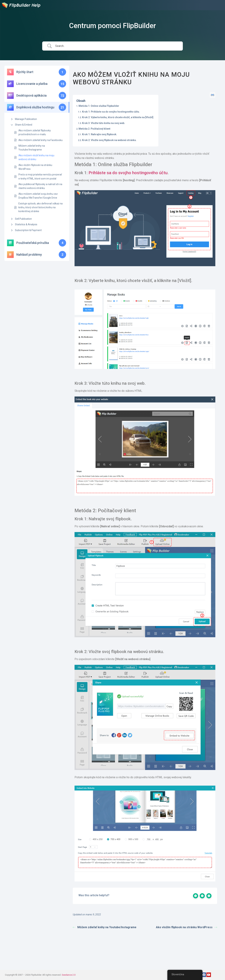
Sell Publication (23, 219)
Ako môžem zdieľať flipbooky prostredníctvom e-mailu (35, 132)
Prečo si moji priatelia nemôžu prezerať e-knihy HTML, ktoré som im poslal (40, 176)
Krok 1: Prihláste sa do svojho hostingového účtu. (111, 112)
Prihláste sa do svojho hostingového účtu (128, 173)
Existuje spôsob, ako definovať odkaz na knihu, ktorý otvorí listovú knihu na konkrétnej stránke (41, 207)
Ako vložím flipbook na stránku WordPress (35, 167)
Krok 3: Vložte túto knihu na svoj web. (104, 123)
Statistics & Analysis (26, 224)
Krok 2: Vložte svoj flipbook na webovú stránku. (109, 140)
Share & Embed (24, 125)
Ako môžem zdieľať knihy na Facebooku (41, 140)
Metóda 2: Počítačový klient (94, 129)
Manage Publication (26, 119)
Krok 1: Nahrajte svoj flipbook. (100, 134)
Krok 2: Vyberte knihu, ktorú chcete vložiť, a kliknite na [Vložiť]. (118, 117)
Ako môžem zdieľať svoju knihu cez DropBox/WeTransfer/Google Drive (38, 196)
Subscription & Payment (28, 230)
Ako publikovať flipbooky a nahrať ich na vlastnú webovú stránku (40, 186)
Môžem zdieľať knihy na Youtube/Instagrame (32, 148)
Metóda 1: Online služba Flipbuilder (99, 106)
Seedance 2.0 (69, 975)
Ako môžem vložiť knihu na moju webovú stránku (36, 157)
